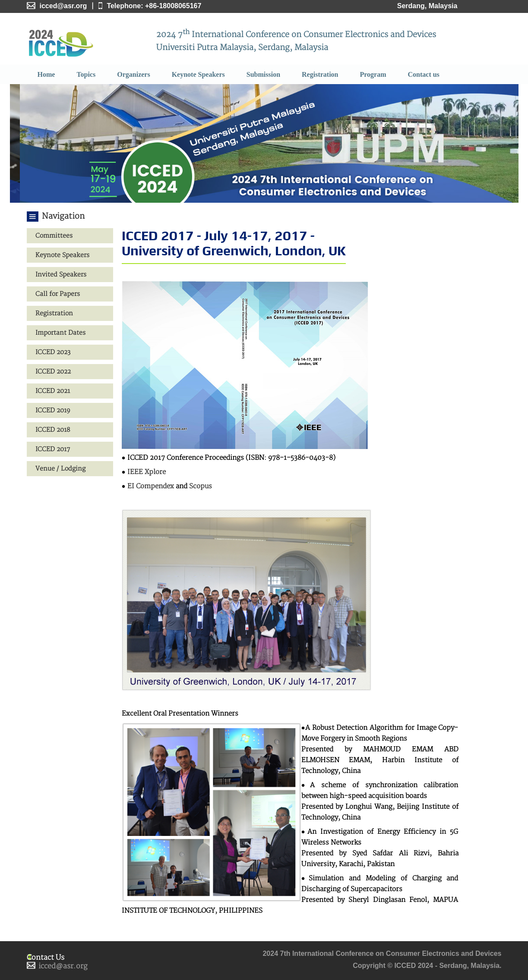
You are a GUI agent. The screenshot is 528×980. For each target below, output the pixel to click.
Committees (54, 236)
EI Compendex (151, 486)
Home (46, 74)
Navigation (63, 216)
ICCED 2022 (53, 372)
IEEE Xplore (147, 472)
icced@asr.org (63, 966)
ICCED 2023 (53, 352)
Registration (320, 74)
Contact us (424, 74)
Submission (263, 74)
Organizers (133, 74)
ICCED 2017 (53, 449)
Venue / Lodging (60, 469)
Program (373, 74)
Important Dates (60, 333)
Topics (86, 74)
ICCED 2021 (53, 391)
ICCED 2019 (53, 410)
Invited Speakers (61, 275)
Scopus (201, 486)
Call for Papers (58, 294)
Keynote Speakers (198, 74)
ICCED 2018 (53, 430)
